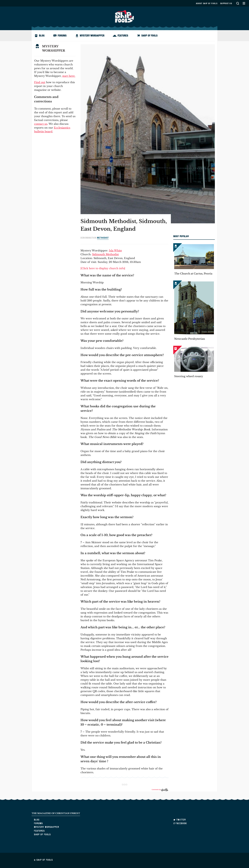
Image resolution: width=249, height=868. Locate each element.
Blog (42, 36)
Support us (226, 3)
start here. (69, 76)
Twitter (180, 820)
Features (123, 36)
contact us (41, 124)
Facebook (180, 823)
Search (238, 3)
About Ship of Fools (207, 3)
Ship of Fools (124, 16)
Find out (40, 82)
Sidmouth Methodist (105, 254)
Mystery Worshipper (92, 36)
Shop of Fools (149, 36)
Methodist (103, 238)
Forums (62, 36)
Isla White (115, 250)
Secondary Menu (244, 3)
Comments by (160, 790)
